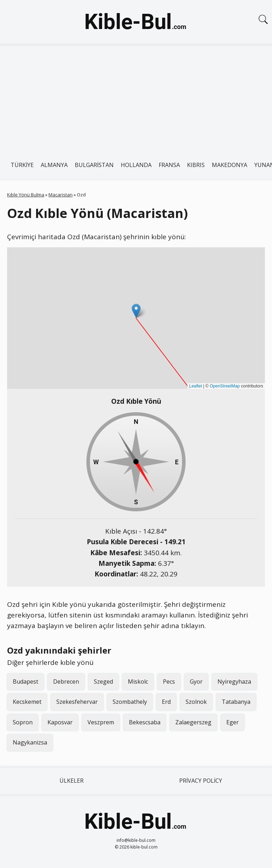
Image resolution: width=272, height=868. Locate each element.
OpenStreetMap (225, 386)
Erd (166, 702)
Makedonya (229, 165)
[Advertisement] (136, 99)
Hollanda (136, 165)
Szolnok (196, 702)
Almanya (54, 165)
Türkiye (22, 165)
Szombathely (130, 702)
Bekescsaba (145, 722)
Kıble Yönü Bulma (26, 195)
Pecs (169, 682)
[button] (136, 311)
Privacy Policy (201, 781)
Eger (233, 722)
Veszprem (101, 722)
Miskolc (138, 682)
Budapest (25, 682)
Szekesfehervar (77, 702)
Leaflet (195, 386)
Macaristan (61, 195)
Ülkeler (72, 781)
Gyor (196, 682)
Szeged (103, 682)
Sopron (23, 722)
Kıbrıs (196, 165)
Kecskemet (27, 702)
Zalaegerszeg (193, 722)
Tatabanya (236, 702)
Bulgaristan (94, 165)
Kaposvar (60, 722)
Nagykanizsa (30, 742)
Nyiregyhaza (234, 682)
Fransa (169, 165)
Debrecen (66, 682)
